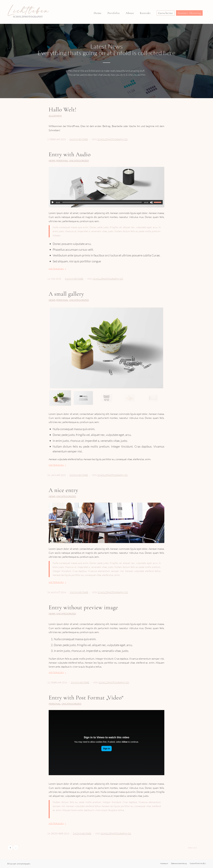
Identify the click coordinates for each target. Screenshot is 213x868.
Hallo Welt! (63, 109)
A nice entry (63, 490)
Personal (62, 161)
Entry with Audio (70, 154)
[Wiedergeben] (53, 202)
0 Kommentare (79, 139)
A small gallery (66, 294)
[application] (106, 202)
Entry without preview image (83, 607)
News (52, 161)
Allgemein (55, 116)
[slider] (102, 202)
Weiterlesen (58, 269)
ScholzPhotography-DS (112, 139)
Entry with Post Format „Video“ (86, 698)
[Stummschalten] (151, 202)
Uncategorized (79, 161)
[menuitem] (98, 12)
